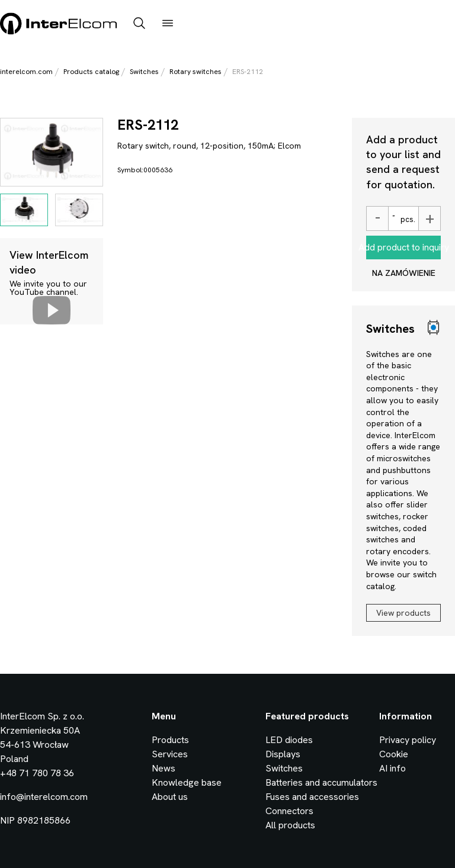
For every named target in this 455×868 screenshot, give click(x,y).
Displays (283, 754)
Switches (144, 72)
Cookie (394, 754)
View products (403, 613)
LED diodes (289, 740)
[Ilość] (393, 219)
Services (170, 754)
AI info (392, 768)
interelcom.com (26, 72)
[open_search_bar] (139, 24)
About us (170, 797)
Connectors (289, 811)
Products (170, 740)
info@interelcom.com (44, 797)
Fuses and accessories (312, 797)
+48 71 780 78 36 (37, 773)
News (164, 768)
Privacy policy (408, 740)
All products (290, 825)
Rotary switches (196, 72)
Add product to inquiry (403, 247)
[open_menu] (168, 24)
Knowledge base (187, 782)
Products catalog (91, 72)
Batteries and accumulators (321, 782)
